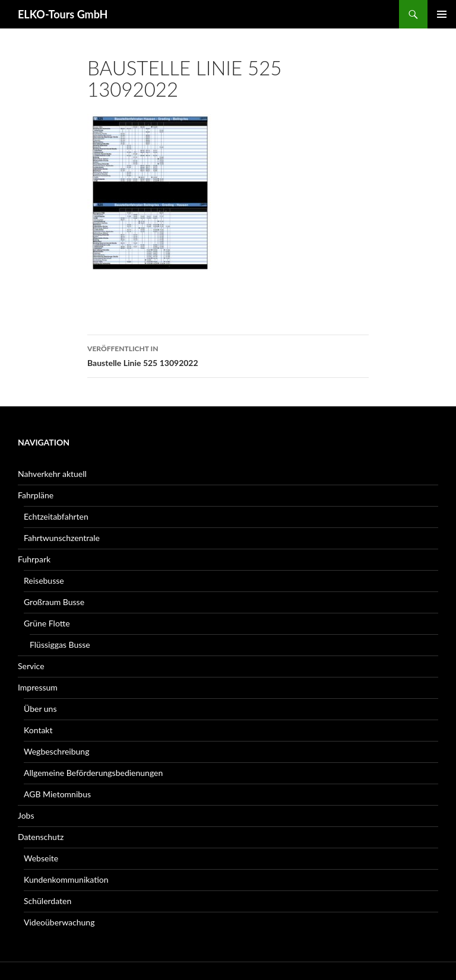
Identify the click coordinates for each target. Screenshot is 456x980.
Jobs (26, 815)
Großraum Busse (54, 602)
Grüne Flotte (47, 623)
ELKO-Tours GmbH (63, 14)
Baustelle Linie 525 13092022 (228, 355)
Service (31, 666)
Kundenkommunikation (66, 879)
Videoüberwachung (59, 922)
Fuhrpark (34, 559)
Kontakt (38, 730)
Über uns (40, 709)
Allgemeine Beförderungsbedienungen (93, 773)
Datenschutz (41, 837)
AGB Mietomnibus (57, 794)
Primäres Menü (442, 14)
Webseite (41, 858)
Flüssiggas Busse (60, 645)
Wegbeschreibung (56, 751)
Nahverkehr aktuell (52, 474)
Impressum (38, 687)
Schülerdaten (47, 901)
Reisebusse (44, 580)
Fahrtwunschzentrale (62, 538)
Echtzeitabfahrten (56, 516)
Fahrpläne (36, 495)
